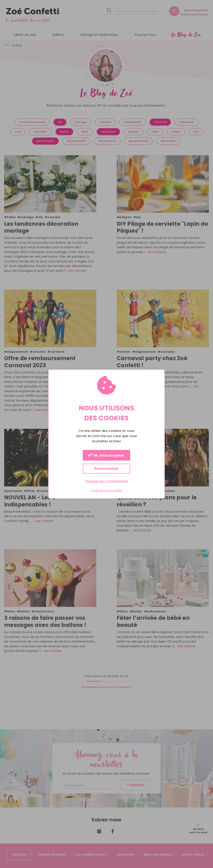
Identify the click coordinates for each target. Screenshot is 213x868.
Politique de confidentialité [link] (107, 481)
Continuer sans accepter (106, 491)
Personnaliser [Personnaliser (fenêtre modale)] (107, 468)
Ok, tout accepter (106, 455)
